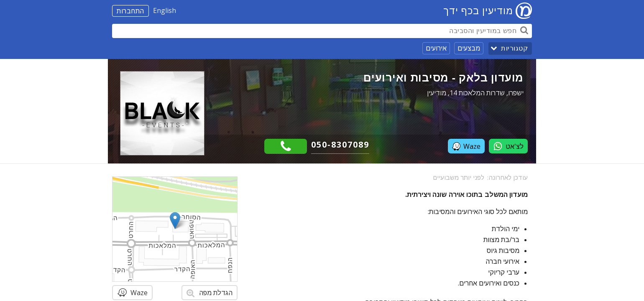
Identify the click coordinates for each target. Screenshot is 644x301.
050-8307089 (340, 144)
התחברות (130, 11)
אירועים (436, 48)
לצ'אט (508, 146)
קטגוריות (514, 48)
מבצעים (469, 48)
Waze (466, 146)
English (165, 10)
